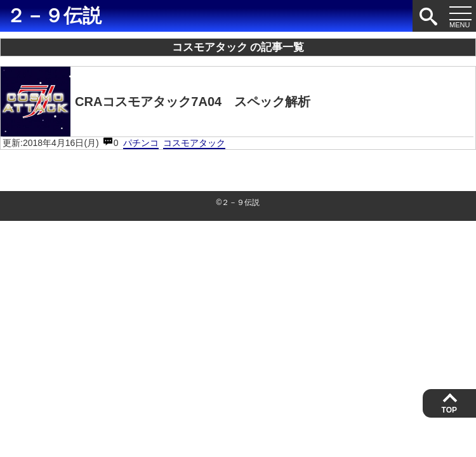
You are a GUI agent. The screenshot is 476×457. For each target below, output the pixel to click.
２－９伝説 (54, 16)
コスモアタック (194, 143)
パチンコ (141, 143)
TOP (449, 410)
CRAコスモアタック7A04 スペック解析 (155, 102)
